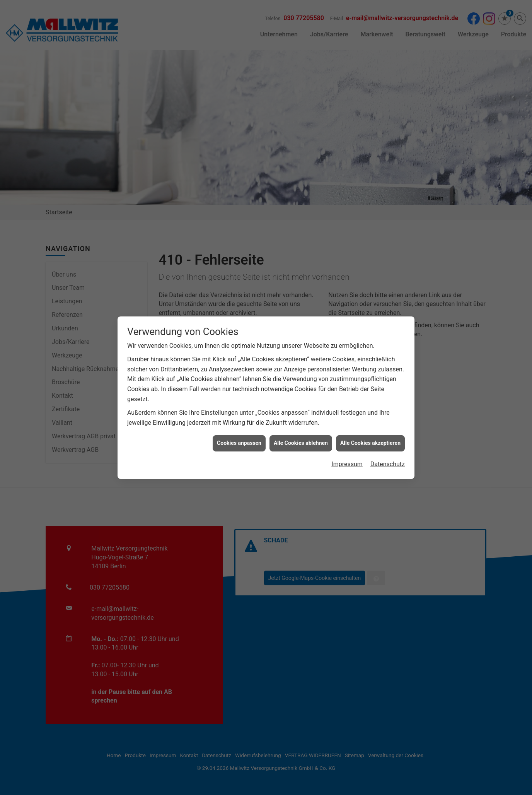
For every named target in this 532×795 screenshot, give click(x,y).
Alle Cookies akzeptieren (370, 381)
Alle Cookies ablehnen (301, 381)
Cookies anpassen (239, 381)
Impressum (347, 401)
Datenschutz (388, 401)
